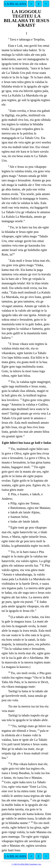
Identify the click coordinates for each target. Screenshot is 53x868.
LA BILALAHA (15, 4)
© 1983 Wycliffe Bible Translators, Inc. (26, 864)
